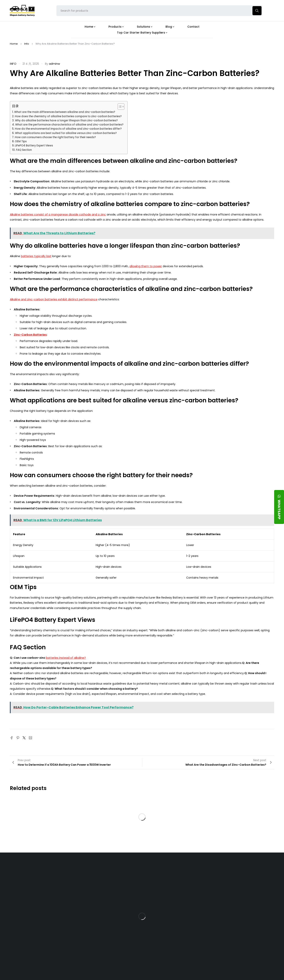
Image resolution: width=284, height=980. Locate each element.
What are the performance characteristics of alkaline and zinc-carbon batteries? (69, 125)
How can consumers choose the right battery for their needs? (55, 137)
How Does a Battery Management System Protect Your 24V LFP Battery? (173, 911)
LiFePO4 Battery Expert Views (34, 146)
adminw (54, 64)
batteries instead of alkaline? (66, 658)
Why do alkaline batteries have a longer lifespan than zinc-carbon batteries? (66, 120)
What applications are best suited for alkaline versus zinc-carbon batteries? (66, 133)
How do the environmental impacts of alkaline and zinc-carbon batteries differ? (68, 129)
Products (123, 870)
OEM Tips (21, 141)
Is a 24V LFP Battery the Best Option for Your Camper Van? (176, 953)
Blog (162, 870)
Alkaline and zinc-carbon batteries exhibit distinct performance (54, 299)
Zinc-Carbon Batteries (30, 335)
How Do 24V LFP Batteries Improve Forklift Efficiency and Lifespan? (175, 926)
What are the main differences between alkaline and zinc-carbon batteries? (65, 112)
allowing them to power (146, 266)
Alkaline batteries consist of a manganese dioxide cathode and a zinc (58, 215)
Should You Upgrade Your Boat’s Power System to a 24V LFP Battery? (175, 940)
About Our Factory (87, 870)
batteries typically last (36, 256)
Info (27, 44)
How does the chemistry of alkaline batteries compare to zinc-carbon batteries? (68, 116)
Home (14, 44)
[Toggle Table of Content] (119, 107)
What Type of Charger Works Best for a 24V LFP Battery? (174, 895)
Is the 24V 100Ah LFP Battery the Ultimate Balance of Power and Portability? (176, 881)
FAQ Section (24, 150)
